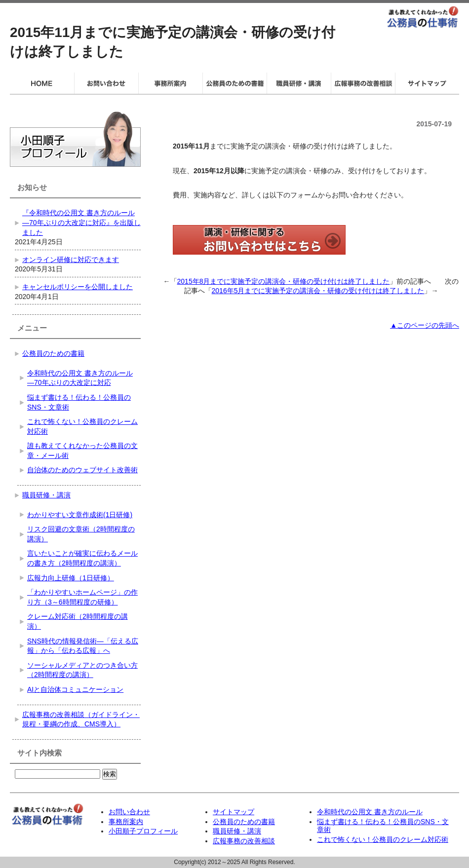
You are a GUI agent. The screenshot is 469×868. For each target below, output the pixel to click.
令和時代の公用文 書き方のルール (370, 812)
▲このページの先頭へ (425, 325)
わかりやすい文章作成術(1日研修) (80, 515)
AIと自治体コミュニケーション (75, 689)
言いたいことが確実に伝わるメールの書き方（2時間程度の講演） (82, 558)
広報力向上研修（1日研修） (71, 578)
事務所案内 (126, 822)
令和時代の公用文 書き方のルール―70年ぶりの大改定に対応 (80, 378)
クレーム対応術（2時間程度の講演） (78, 621)
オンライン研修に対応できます (71, 260)
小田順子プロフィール (143, 831)
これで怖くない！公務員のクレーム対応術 (82, 426)
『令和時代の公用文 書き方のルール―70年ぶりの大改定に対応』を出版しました (81, 222)
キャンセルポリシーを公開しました (78, 287)
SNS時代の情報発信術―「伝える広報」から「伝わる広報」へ (83, 646)
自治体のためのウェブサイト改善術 (82, 470)
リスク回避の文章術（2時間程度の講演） (81, 534)
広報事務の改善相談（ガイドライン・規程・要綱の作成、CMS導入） (81, 719)
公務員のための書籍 (53, 353)
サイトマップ (234, 812)
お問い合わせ (129, 812)
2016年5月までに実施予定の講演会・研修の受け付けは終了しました (318, 291)
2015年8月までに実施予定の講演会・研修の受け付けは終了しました (284, 281)
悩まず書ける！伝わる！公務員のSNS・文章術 (79, 402)
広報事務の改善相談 (244, 841)
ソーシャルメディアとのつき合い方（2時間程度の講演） (82, 670)
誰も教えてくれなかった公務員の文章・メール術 (82, 451)
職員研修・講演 (46, 495)
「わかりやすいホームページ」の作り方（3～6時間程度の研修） (82, 597)
